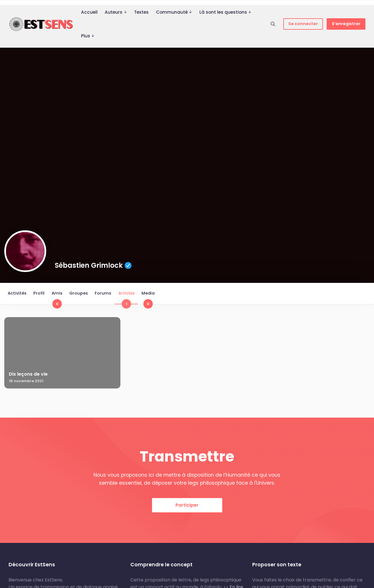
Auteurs (114, 12)
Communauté (172, 12)
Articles (129, 298)
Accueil (89, 12)
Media (151, 298)
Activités (17, 294)
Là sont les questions (223, 12)
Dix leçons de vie (28, 375)
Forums (105, 294)
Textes (141, 12)
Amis (58, 298)
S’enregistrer (346, 24)
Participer (187, 521)
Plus (86, 36)
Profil (40, 294)
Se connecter (303, 24)
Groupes (80, 294)
